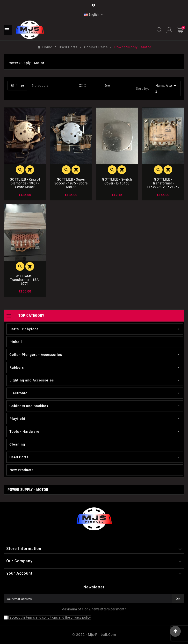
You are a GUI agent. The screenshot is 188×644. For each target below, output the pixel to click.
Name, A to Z (167, 88)
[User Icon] (169, 30)
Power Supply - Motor (28, 490)
